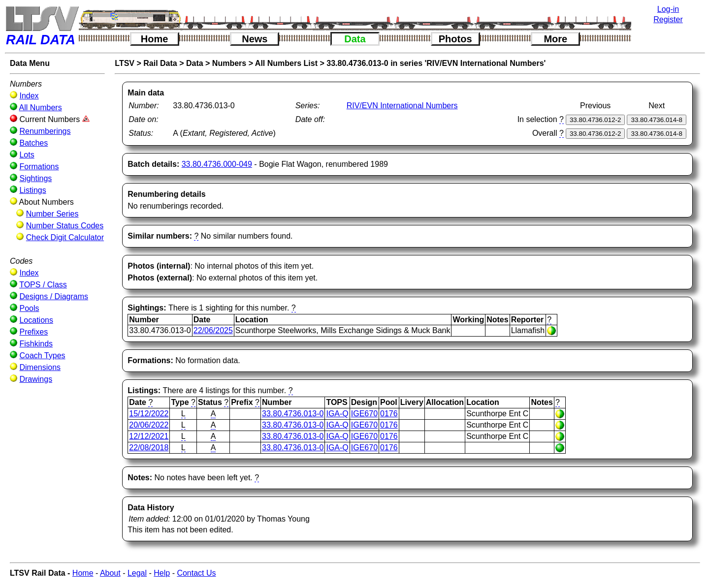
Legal (137, 573)
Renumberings (45, 131)
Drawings (36, 379)
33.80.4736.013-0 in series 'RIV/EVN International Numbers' (436, 63)
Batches (33, 143)
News (255, 39)
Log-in (668, 9)
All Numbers (41, 108)
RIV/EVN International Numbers (402, 106)
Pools (29, 308)
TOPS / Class (43, 285)
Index (29, 96)
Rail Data (160, 63)
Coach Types (42, 356)
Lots (27, 155)
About (110, 573)
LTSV (125, 63)
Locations (36, 320)
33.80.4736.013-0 (293, 414)
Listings (32, 190)
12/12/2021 (149, 436)
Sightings (35, 178)
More (555, 39)
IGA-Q (337, 414)
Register (668, 19)
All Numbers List (286, 63)
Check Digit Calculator (65, 237)
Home (155, 39)
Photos (455, 39)
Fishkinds (36, 344)
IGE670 (364, 414)
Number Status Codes (65, 226)
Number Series (52, 214)
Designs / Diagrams (54, 296)
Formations (39, 167)
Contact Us (196, 573)
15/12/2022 (149, 414)
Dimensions (40, 367)
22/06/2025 (213, 330)
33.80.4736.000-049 (217, 164)
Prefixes (33, 332)
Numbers (229, 63)
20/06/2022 (149, 425)
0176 (389, 414)
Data (355, 39)
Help (162, 573)
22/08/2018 (149, 448)
